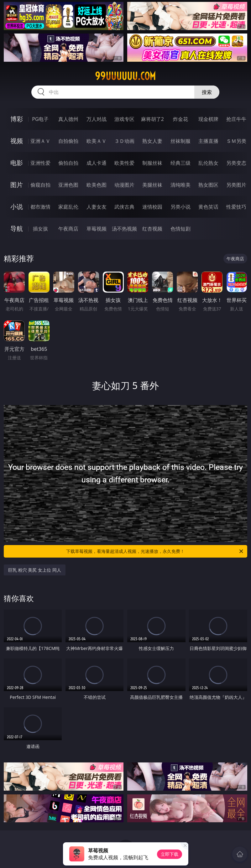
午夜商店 (68, 229)
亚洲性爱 (40, 163)
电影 (17, 163)
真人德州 (68, 119)
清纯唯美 (180, 185)
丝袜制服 (180, 141)
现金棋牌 (208, 119)
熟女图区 (208, 185)
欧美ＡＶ (97, 141)
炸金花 (180, 119)
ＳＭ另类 (236, 141)
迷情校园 (152, 207)
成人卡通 (97, 163)
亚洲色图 (68, 185)
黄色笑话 (208, 207)
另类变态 (236, 163)
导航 (17, 229)
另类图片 (236, 185)
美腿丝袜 (152, 185)
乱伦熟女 (208, 163)
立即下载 (170, 854)
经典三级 (180, 163)
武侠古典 (124, 207)
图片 (17, 185)
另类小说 (180, 207)
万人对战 (97, 119)
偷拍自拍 (68, 163)
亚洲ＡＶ (40, 141)
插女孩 (40, 229)
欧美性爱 (124, 163)
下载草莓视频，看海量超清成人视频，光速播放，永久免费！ (155, 551)
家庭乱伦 (68, 207)
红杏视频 (152, 229)
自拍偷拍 (68, 141)
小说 (17, 207)
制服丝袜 (152, 163)
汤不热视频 (124, 229)
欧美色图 (97, 185)
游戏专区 (124, 119)
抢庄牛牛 (236, 119)
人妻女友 (97, 207)
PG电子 (40, 119)
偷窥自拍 (40, 185)
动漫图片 (124, 185)
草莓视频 (97, 229)
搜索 (207, 92)
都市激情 (40, 207)
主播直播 (208, 141)
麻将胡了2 (152, 119)
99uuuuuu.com (125, 76)
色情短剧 (180, 229)
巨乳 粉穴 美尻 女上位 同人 (35, 570)
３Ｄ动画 (124, 141)
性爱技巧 (236, 207)
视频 (17, 141)
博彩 (17, 119)
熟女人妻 (152, 141)
